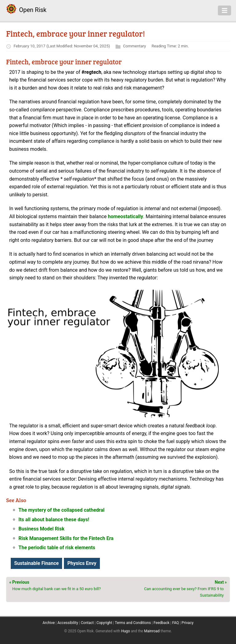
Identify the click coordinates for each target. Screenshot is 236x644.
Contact (87, 623)
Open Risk (33, 10)
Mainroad (152, 631)
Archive (49, 623)
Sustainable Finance (36, 563)
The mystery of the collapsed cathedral (61, 510)
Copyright (104, 623)
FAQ (175, 623)
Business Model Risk (41, 529)
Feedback (162, 623)
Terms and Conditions (133, 623)
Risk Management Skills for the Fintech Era (66, 538)
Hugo (126, 631)
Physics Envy (82, 563)
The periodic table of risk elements (57, 548)
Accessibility (68, 623)
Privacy (188, 623)
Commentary (134, 46)
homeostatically (126, 216)
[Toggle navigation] (225, 10)
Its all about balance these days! (54, 520)
